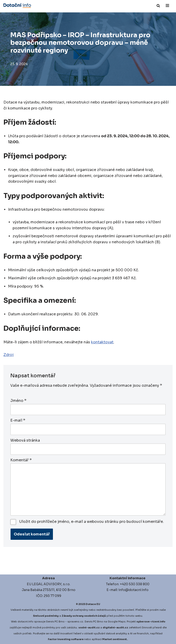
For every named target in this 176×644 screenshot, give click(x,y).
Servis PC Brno (55, 621)
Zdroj (8, 355)
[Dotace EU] (17, 6)
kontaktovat (102, 343)
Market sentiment (114, 639)
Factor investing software (66, 639)
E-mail (18, 420)
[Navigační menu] (167, 6)
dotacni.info (26, 621)
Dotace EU (93, 603)
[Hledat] (158, 6)
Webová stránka (25, 440)
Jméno (18, 401)
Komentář (21, 460)
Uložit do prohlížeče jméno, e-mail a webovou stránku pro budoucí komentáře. (92, 521)
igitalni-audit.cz (116, 627)
